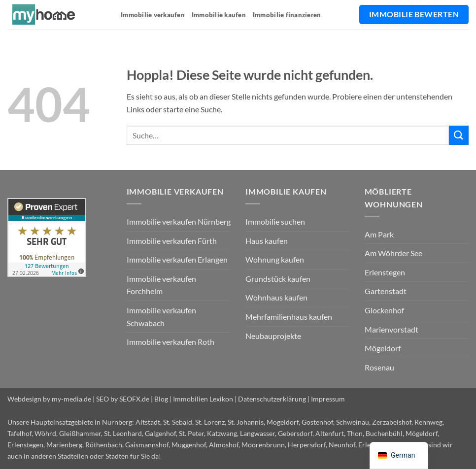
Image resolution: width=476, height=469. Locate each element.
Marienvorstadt (391, 329)
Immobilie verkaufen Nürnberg (179, 221)
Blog (161, 399)
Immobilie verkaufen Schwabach (161, 317)
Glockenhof (384, 310)
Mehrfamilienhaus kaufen (289, 317)
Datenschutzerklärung (272, 399)
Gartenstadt (386, 291)
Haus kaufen (267, 241)
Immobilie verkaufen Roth (170, 342)
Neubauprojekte (273, 336)
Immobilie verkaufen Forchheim (161, 285)
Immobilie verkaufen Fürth (172, 241)
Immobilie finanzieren (287, 15)
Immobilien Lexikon (203, 399)
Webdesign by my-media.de (49, 399)
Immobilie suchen (275, 221)
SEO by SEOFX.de (123, 399)
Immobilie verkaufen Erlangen (177, 259)
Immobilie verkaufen (153, 15)
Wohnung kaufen (275, 259)
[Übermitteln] (459, 135)
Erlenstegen (385, 272)
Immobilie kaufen (219, 15)
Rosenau (379, 367)
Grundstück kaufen (278, 279)
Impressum (328, 399)
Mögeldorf (383, 348)
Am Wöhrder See (393, 253)
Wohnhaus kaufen (276, 297)
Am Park (379, 234)
